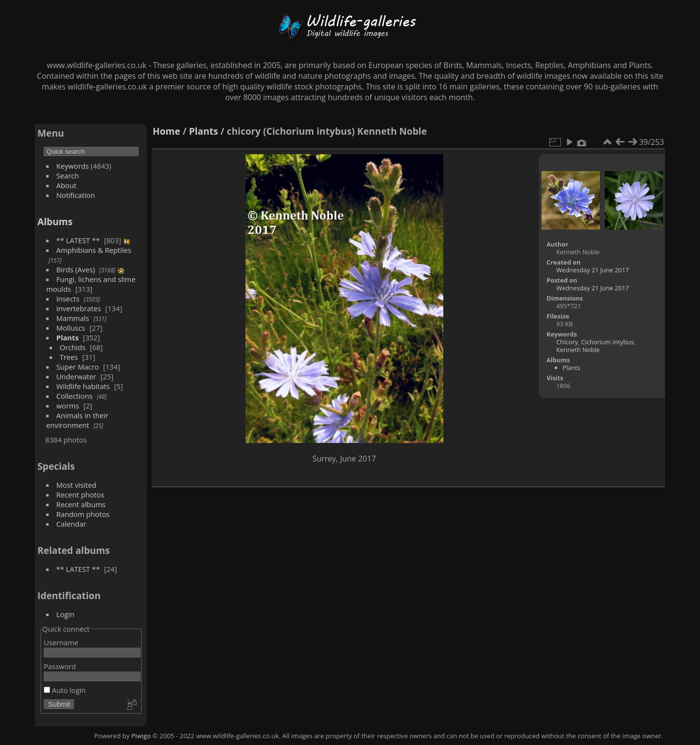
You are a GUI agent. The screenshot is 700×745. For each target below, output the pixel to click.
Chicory (567, 342)
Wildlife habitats (83, 386)
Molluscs (71, 328)
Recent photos (80, 495)
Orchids (73, 347)
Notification (76, 195)
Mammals (73, 318)
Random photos (83, 514)
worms (68, 406)
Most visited (77, 485)
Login (65, 614)
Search (68, 176)
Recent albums (81, 504)
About (66, 185)
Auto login (65, 690)
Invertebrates (79, 308)
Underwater (76, 376)
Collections (75, 396)
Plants (68, 337)
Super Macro (78, 367)
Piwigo (141, 736)
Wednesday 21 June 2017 (593, 270)
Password (60, 666)
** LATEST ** (78, 240)
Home (166, 131)
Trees (69, 357)
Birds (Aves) (76, 269)
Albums (55, 222)
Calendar (71, 524)
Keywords (73, 166)
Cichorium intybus (608, 342)
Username (61, 642)
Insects (68, 299)
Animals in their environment (77, 420)
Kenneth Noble (578, 350)
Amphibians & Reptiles (94, 250)
